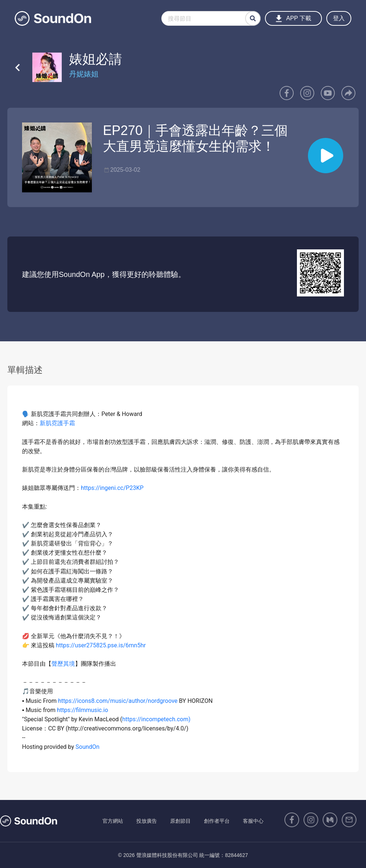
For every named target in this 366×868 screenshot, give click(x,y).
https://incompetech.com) (157, 719)
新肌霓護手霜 (57, 423)
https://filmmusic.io (82, 710)
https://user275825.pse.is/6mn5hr (100, 645)
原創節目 (180, 821)
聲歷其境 (63, 664)
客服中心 (253, 821)
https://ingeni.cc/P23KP (112, 488)
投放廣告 (147, 821)
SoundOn (88, 747)
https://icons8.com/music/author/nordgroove (118, 701)
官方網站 (113, 821)
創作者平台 (217, 821)
